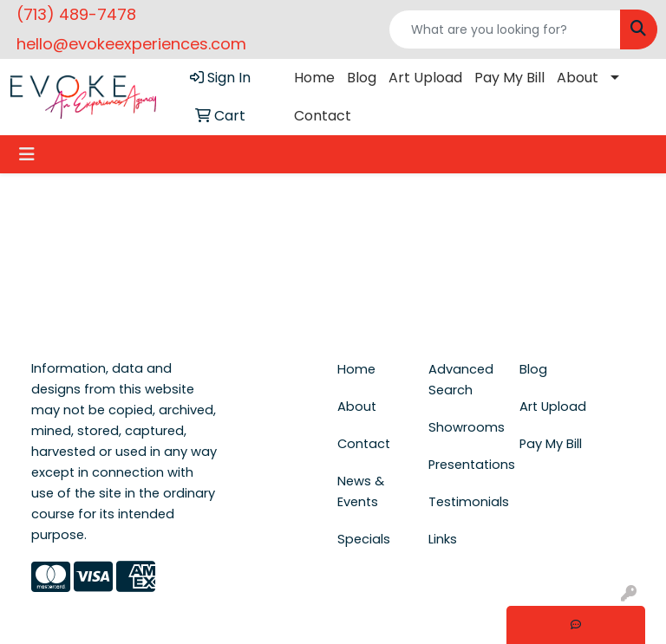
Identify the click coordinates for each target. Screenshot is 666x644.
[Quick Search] (505, 29)
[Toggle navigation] (27, 154)
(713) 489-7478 (76, 14)
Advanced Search (461, 380)
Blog (362, 78)
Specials (364, 539)
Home (314, 78)
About (578, 78)
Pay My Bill (509, 78)
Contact (323, 116)
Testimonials (464, 502)
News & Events (361, 491)
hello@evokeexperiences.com (131, 44)
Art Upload (425, 78)
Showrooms (464, 427)
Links (443, 539)
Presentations (464, 465)
